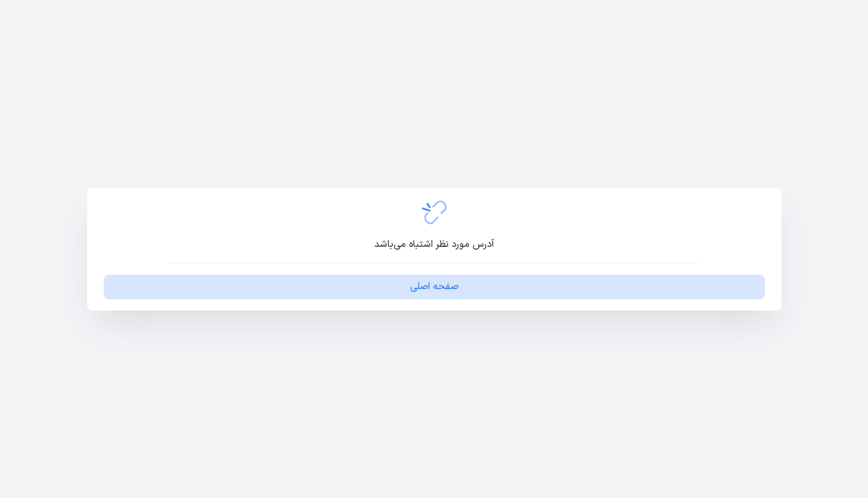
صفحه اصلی (434, 287)
